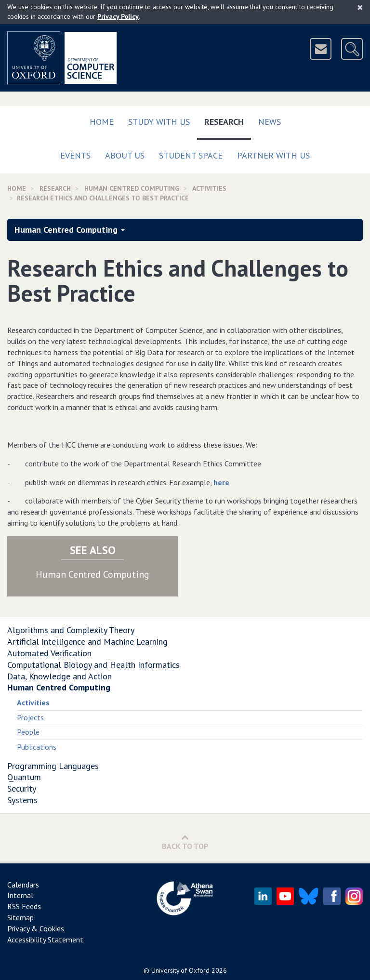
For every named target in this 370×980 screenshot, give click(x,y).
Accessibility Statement (45, 940)
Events (75, 155)
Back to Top (185, 842)
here (221, 482)
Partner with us (273, 155)
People (28, 732)
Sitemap (20, 917)
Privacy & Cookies (36, 928)
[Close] (360, 7)
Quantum (24, 777)
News (270, 122)
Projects (30, 717)
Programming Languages (53, 766)
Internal (20, 895)
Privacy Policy (118, 16)
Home (102, 122)
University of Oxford (180, 970)
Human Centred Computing (132, 188)
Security (22, 788)
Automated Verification (49, 653)
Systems (22, 800)
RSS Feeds (24, 906)
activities (209, 188)
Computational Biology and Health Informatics (93, 665)
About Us (125, 155)
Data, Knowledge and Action (59, 676)
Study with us (159, 122)
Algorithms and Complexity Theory (71, 630)
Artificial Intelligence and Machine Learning (87, 642)
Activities (33, 702)
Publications (37, 747)
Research (228, 120)
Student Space (191, 155)
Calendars (23, 885)
